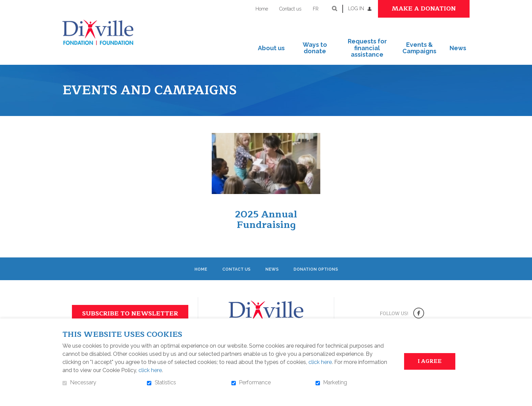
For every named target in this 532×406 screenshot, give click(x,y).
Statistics (165, 383)
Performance (255, 383)
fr (316, 9)
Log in (356, 8)
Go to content (5, 5)
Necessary (83, 383)
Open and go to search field (335, 8)
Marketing (335, 383)
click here (320, 362)
